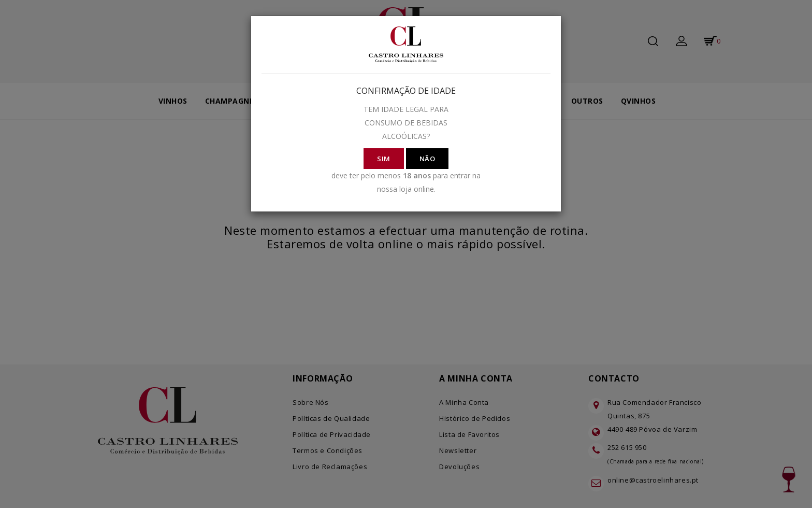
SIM (384, 159)
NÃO (427, 159)
